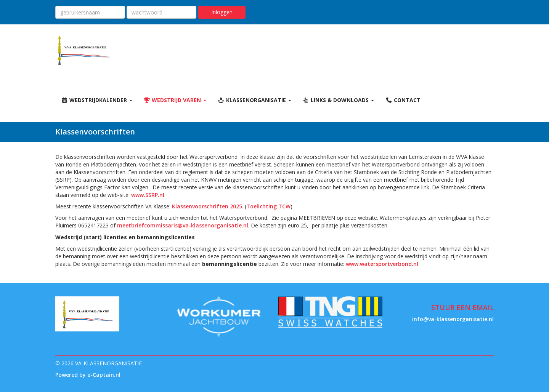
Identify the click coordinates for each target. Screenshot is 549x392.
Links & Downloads (339, 100)
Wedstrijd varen (175, 100)
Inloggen (222, 12)
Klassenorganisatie (254, 100)
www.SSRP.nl (148, 195)
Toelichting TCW (268, 206)
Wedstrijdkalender (97, 100)
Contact (403, 100)
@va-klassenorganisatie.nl (183, 225)
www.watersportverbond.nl (382, 264)
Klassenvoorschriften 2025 (207, 206)
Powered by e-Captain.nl (88, 375)
